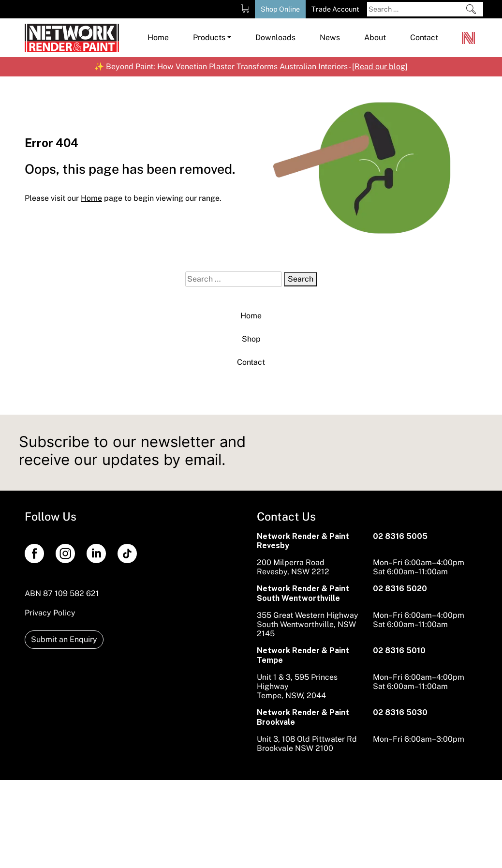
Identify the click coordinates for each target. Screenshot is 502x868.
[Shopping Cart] (245, 8)
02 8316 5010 (399, 651)
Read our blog (380, 67)
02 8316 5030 (400, 712)
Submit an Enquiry (64, 639)
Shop (251, 339)
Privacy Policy (50, 613)
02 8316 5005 (400, 536)
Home (251, 316)
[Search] (471, 9)
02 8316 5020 (400, 589)
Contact (251, 362)
